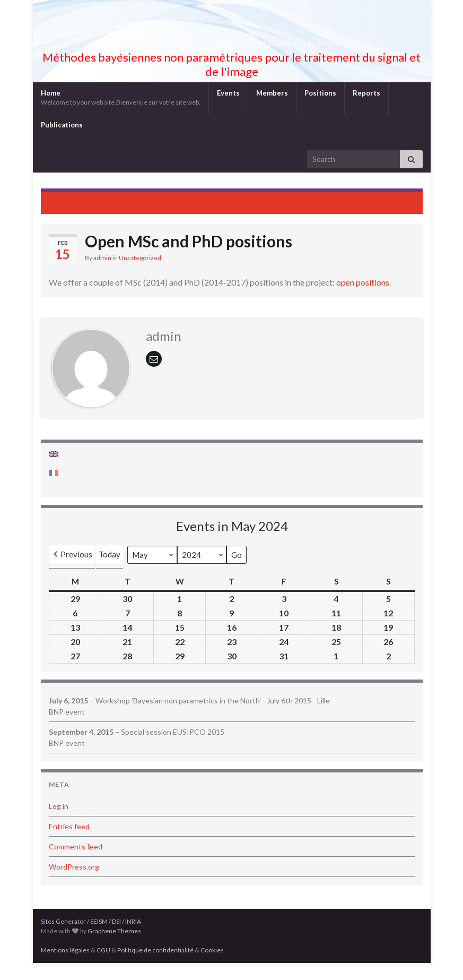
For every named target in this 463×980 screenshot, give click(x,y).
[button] (72, 571)
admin (102, 275)
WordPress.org (74, 884)
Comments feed (76, 863)
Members (272, 110)
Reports (366, 110)
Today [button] (110, 571)
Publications (62, 142)
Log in (59, 823)
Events (228, 110)
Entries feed (69, 843)
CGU (103, 967)
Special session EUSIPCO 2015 (161, 218)
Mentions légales (65, 967)
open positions (363, 299)
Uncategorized (140, 275)
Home (121, 114)
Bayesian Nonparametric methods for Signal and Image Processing (231, 50)
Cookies (212, 967)
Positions (320, 110)
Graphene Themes (114, 948)
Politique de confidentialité (155, 967)
